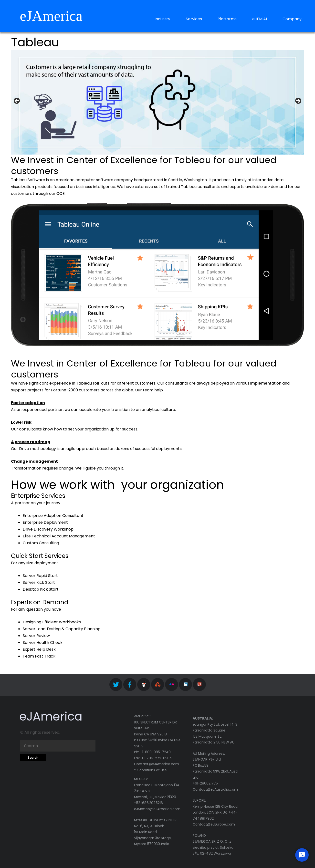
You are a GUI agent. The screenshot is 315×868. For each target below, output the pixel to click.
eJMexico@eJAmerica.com (157, 809)
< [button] (17, 101)
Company (292, 19)
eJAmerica (51, 16)
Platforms (227, 19)
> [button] (298, 101)
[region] (157, 102)
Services (194, 19)
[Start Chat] (302, 855)
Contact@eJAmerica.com (157, 764)
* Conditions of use (150, 770)
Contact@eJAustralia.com (215, 789)
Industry (162, 19)
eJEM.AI (260, 19)
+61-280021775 (205, 783)
